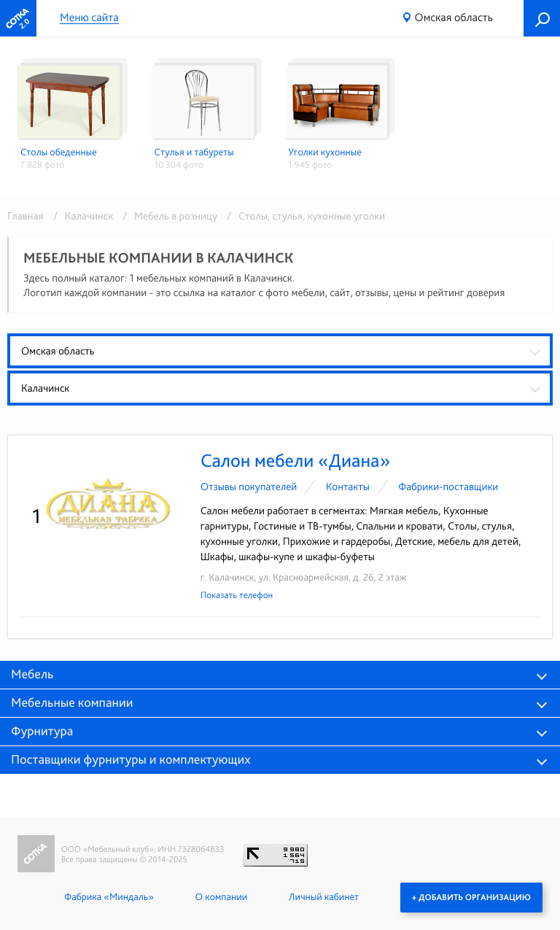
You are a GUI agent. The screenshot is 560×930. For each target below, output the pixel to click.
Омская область (454, 17)
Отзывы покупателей (249, 487)
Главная (26, 216)
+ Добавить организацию (471, 897)
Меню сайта (89, 18)
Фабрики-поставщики (448, 487)
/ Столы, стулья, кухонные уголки (302, 216)
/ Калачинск (81, 216)
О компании (221, 897)
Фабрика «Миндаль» (109, 897)
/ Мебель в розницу (167, 216)
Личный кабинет (324, 897)
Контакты (348, 487)
